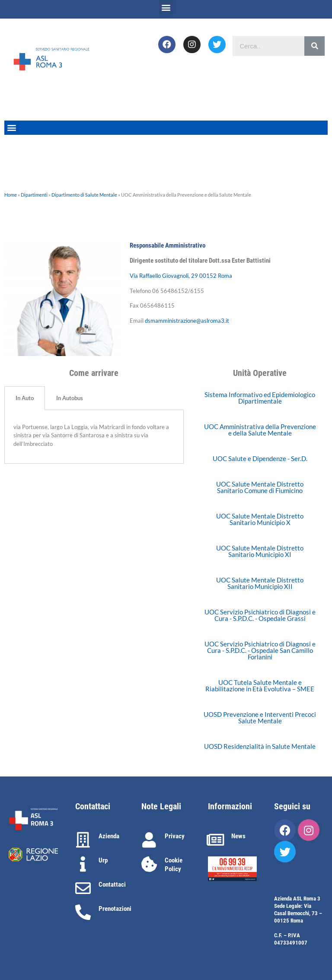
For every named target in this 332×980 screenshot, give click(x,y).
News (238, 836)
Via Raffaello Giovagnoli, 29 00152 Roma (181, 276)
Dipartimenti (34, 195)
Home (11, 195)
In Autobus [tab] (70, 398)
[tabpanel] (94, 437)
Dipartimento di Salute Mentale (84, 195)
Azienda (109, 836)
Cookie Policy (174, 865)
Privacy (175, 836)
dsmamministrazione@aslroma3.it (187, 321)
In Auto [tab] (25, 398)
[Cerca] (314, 46)
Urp (103, 860)
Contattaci (112, 885)
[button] (166, 7)
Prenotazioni (115, 909)
